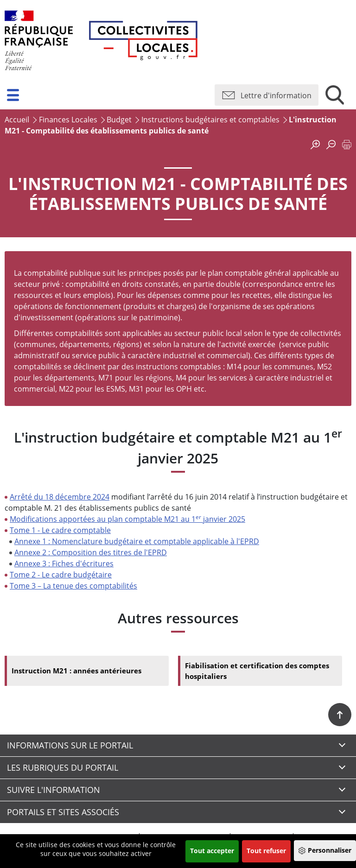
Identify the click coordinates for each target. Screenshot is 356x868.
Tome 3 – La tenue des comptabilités (73, 586)
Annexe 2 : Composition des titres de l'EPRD (91, 552)
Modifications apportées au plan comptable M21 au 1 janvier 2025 (127, 519)
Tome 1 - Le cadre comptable (60, 530)
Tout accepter (212, 851)
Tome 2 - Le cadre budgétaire (61, 575)
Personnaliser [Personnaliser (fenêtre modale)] (330, 850)
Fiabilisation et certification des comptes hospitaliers (260, 672)
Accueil (17, 120)
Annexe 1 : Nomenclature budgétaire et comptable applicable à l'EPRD (137, 541)
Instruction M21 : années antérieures (80, 672)
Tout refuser (266, 851)
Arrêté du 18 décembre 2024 (60, 497)
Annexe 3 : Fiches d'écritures (64, 564)
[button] (13, 95)
